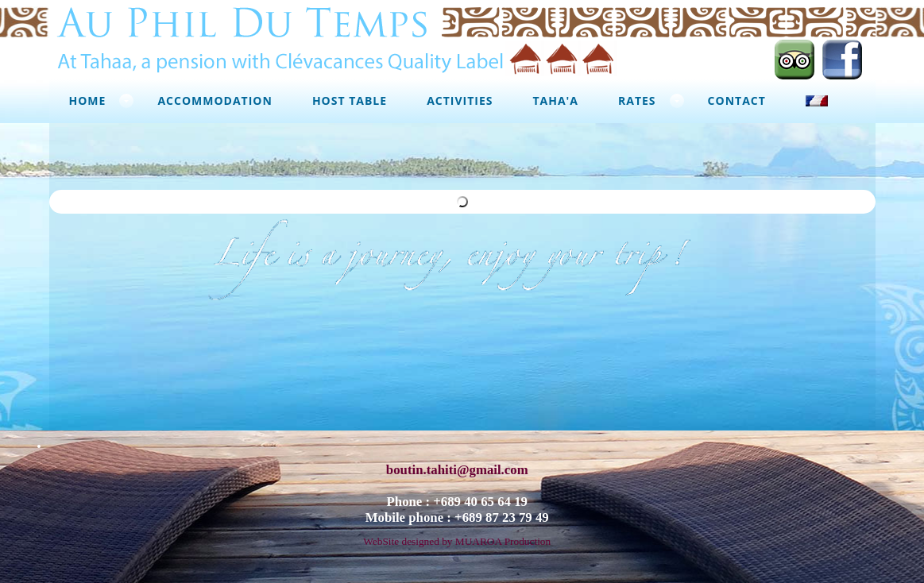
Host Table (350, 100)
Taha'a (555, 100)
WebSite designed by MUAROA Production (457, 536)
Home (88, 100)
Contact (737, 100)
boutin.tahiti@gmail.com (457, 464)
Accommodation (215, 100)
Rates (637, 100)
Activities (460, 100)
